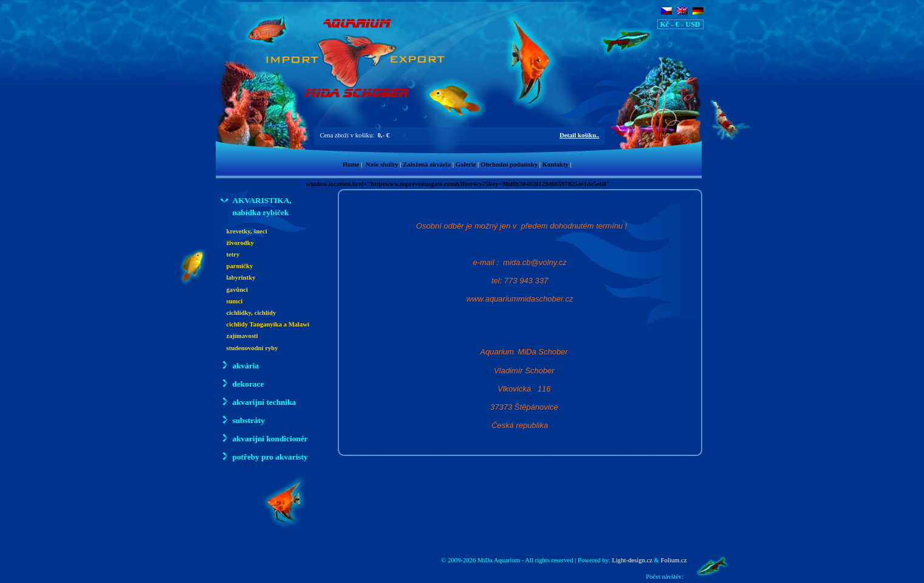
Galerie (466, 164)
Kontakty (556, 164)
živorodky (240, 243)
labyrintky (241, 278)
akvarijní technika (258, 402)
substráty (243, 420)
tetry (233, 254)
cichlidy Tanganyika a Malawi (268, 324)
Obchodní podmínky (509, 164)
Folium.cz (674, 560)
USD (693, 24)
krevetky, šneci (247, 231)
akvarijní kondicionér (264, 438)
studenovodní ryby (252, 348)
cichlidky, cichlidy (252, 313)
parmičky (240, 266)
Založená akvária (427, 164)
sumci (235, 301)
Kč (665, 24)
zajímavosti (242, 336)
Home (351, 164)
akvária (240, 365)
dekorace (242, 383)
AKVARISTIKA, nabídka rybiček (256, 206)
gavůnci (238, 290)
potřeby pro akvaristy (264, 456)
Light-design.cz (632, 560)
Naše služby (382, 164)
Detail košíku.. (579, 135)
